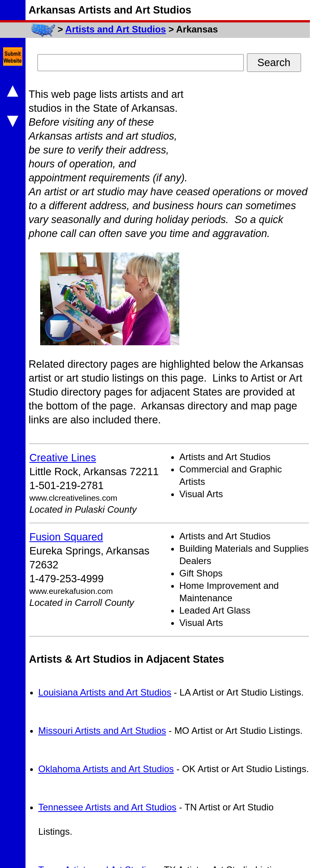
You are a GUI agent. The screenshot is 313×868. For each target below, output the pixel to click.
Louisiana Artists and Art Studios (105, 692)
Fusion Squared (66, 537)
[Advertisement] (259, 136)
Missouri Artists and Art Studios (102, 731)
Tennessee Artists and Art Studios (107, 807)
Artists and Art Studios (116, 29)
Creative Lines (63, 458)
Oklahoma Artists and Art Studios (106, 769)
